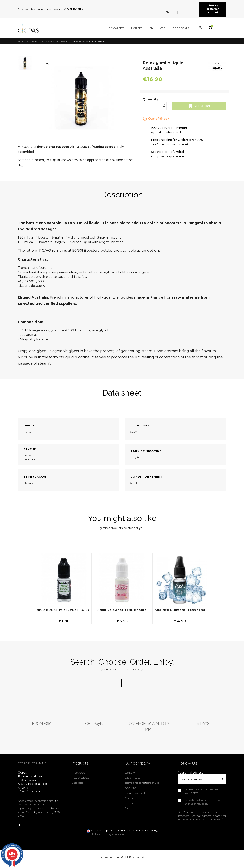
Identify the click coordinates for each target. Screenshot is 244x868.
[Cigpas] (28, 28)
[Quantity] (155, 105)
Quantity (151, 99)
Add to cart (199, 106)
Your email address (191, 773)
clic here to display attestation (107, 834)
